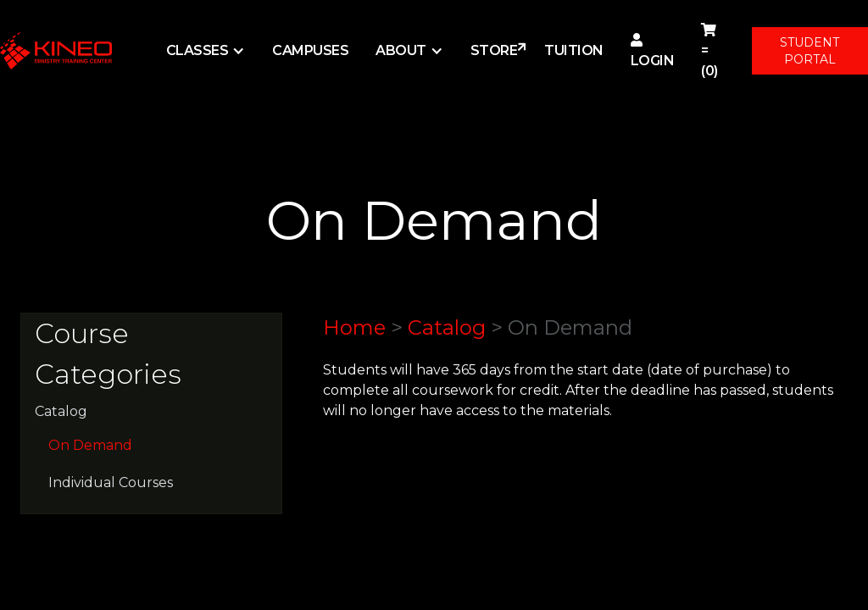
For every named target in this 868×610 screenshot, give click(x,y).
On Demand (90, 445)
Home (354, 327)
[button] (206, 51)
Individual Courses (111, 482)
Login (653, 51)
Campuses (310, 50)
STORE (494, 50)
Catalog (61, 411)
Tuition (574, 50)
